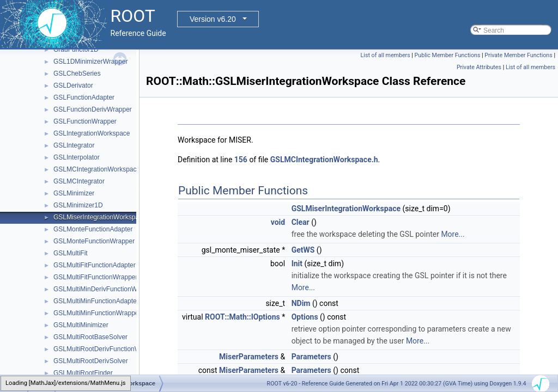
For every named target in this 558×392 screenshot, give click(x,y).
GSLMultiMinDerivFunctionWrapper (105, 289)
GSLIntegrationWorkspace (92, 133)
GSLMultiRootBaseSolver (90, 337)
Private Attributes (479, 67)
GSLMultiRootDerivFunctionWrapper (107, 349)
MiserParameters (249, 357)
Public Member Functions (448, 55)
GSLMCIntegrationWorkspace (97, 169)
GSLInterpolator (77, 157)
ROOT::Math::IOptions (242, 317)
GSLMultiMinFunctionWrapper (97, 313)
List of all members (386, 55)
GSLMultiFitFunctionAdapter (95, 265)
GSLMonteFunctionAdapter (93, 229)
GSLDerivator (73, 85)
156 (241, 160)
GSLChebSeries (77, 73)
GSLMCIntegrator (79, 181)
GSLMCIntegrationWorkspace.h (324, 160)
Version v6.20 (213, 19)
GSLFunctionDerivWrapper (93, 109)
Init (297, 264)
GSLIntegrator (74, 145)
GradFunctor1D (76, 50)
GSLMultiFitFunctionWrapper (96, 277)
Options (305, 317)
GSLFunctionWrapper (85, 121)
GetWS (303, 250)
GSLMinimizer (74, 193)
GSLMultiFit (71, 253)
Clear (301, 222)
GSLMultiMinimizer (81, 325)
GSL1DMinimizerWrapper (90, 62)
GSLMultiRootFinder (83, 373)
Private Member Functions (518, 55)
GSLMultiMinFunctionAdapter (96, 301)
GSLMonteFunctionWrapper (94, 241)
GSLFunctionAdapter (84, 97)
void (278, 222)
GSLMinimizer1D (78, 205)
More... (453, 234)
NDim (301, 303)
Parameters (311, 357)
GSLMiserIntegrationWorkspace (100, 217)
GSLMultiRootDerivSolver (91, 361)
